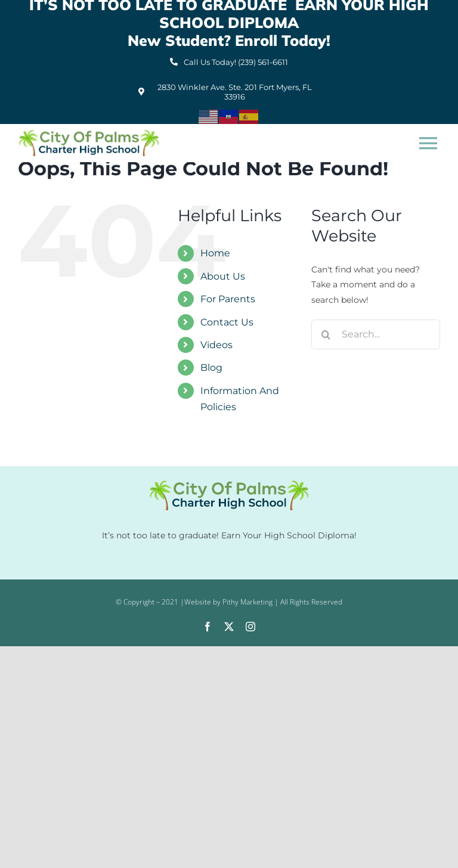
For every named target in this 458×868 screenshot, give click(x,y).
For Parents (228, 299)
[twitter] (229, 627)
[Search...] (376, 334)
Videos (216, 345)
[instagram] (250, 627)
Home (215, 253)
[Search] (326, 334)
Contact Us (227, 322)
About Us (223, 276)
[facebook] (208, 627)
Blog (211, 368)
